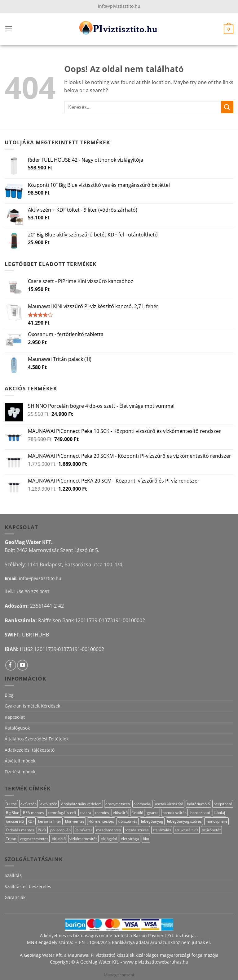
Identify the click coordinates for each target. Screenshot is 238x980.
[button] (9, 29)
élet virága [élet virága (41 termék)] (130, 839)
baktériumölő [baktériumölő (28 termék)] (198, 804)
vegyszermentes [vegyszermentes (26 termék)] (34, 839)
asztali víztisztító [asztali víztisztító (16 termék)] (169, 804)
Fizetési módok (20, 772)
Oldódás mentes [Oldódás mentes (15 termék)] (20, 830)
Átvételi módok (20, 761)
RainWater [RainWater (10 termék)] (83, 830)
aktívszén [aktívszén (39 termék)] (29, 804)
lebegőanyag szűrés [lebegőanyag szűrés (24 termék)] (184, 821)
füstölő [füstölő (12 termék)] (137, 813)
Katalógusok (17, 728)
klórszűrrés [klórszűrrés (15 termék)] (128, 821)
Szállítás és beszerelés (28, 886)
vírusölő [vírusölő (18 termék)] (59, 839)
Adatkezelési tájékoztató (30, 750)
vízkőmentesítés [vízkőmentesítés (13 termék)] (83, 839)
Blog (9, 695)
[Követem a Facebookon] (11, 665)
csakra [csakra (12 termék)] (85, 813)
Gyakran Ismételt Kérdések (32, 706)
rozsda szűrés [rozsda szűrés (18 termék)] (137, 830)
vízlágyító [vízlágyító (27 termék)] (109, 839)
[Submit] (227, 107)
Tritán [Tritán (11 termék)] (11, 839)
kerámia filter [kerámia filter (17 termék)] (50, 821)
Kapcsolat (15, 717)
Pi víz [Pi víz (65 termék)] (42, 830)
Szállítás (13, 875)
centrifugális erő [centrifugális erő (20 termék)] (62, 813)
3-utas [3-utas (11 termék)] (11, 804)
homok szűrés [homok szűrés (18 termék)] (174, 813)
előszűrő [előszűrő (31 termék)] (120, 813)
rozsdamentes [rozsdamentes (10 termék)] (108, 830)
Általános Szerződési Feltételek (37, 739)
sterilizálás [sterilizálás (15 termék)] (162, 830)
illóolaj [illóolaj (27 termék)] (219, 813)
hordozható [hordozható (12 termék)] (200, 813)
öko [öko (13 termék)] (146, 839)
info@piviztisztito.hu (119, 6)
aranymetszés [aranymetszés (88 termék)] (118, 804)
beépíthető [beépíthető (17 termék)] (223, 804)
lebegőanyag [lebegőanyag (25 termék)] (152, 821)
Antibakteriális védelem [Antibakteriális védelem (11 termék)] (81, 804)
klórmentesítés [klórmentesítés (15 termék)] (101, 821)
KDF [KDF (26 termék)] (31, 821)
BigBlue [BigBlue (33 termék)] (13, 813)
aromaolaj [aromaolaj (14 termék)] (142, 804)
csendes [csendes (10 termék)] (102, 813)
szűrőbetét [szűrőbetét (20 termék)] (211, 830)
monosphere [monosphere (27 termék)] (216, 821)
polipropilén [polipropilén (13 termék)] (60, 830)
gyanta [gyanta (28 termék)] (153, 813)
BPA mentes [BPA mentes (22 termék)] (33, 813)
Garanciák (15, 897)
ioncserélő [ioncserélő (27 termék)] (15, 821)
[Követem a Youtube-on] (22, 665)
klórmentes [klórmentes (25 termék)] (75, 821)
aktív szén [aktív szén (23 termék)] (49, 804)
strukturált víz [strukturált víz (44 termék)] (187, 830)
